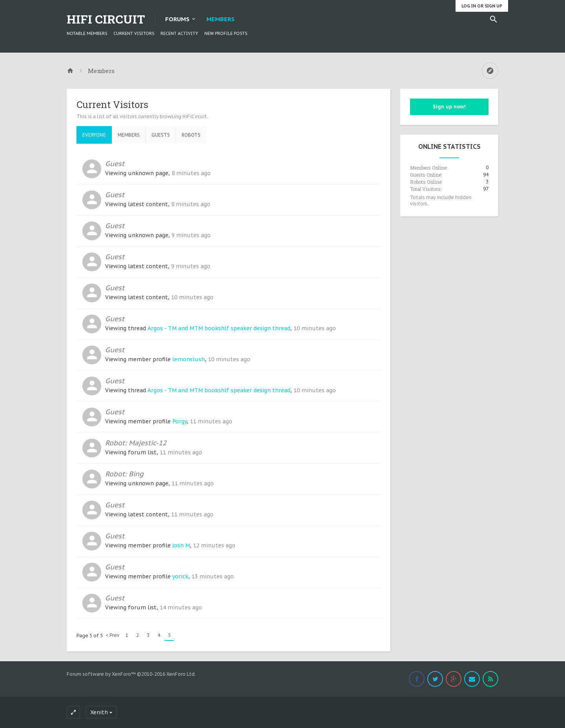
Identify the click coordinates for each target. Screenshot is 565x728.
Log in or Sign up (482, 6)
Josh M (181, 545)
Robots (191, 135)
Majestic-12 (148, 443)
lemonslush (189, 359)
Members (221, 19)
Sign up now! (449, 107)
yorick (180, 576)
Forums (177, 19)
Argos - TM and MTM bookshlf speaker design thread (219, 328)
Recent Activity (179, 33)
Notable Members (87, 33)
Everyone (94, 135)
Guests (161, 135)
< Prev (112, 635)
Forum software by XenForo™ (131, 674)
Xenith (99, 712)
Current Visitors (134, 33)
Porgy (180, 421)
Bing (136, 474)
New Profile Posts (226, 33)
